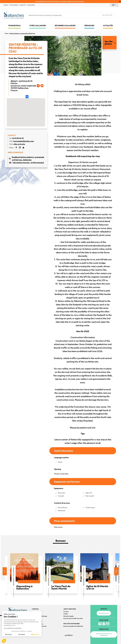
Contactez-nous (104, 613)
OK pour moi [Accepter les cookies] (35, 635)
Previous (5, 571)
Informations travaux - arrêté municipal (28, 163)
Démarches (89, 26)
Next (116, 571)
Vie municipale (14, 26)
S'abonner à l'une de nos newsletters (104, 634)
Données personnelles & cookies (73, 618)
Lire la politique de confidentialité (12, 628)
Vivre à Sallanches (38, 26)
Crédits (66, 614)
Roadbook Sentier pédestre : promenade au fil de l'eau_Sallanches (28, 158)
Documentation (14, 5)
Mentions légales (69, 616)
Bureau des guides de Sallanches (73, 626)
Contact (6, 5)
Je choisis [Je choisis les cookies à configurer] (22, 635)
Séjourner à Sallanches (65, 26)
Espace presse (31, 5)
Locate (27, 97)
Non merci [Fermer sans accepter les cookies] (8, 635)
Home (7, 33)
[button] (4, 641)
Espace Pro (23, 5)
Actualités (108, 26)
